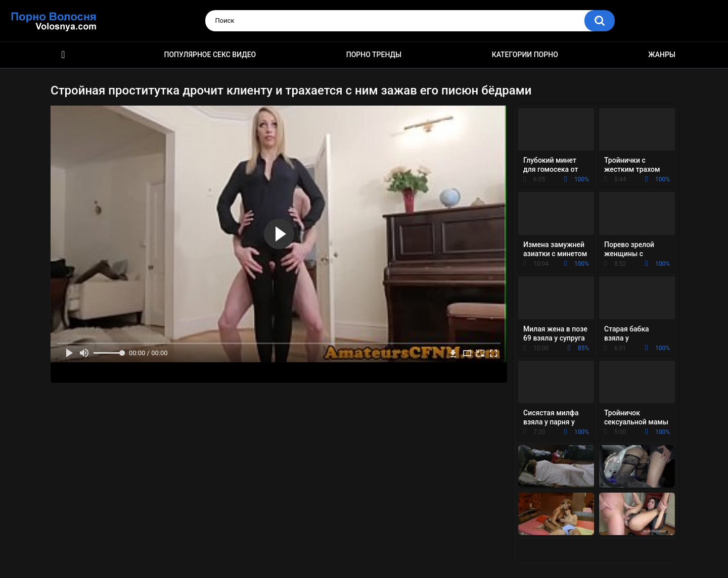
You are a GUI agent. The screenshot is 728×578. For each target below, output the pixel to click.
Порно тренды (374, 55)
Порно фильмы (63, 55)
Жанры (662, 55)
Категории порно (525, 55)
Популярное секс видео (210, 55)
